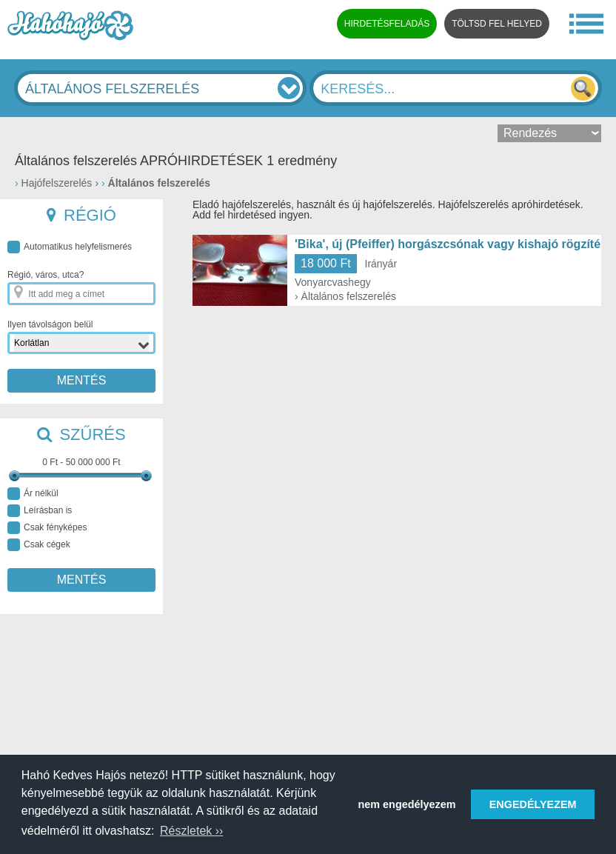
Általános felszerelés (160, 183)
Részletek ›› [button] (191, 831)
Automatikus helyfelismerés (70, 247)
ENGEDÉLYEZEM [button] (533, 804)
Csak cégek (39, 545)
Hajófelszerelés (57, 183)
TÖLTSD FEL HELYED (497, 24)
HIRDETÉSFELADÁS (387, 24)
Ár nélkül (33, 494)
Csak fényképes (47, 528)
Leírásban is (40, 511)
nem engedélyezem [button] (407, 804)
